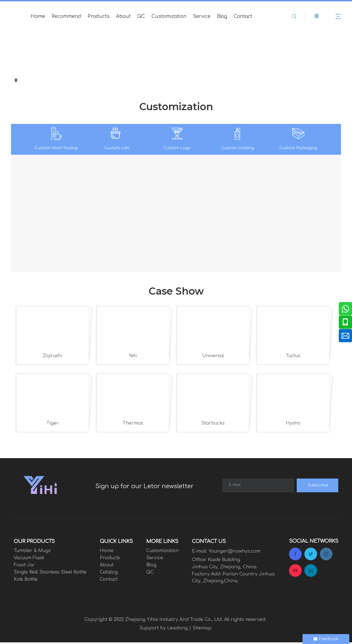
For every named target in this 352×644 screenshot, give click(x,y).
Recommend (66, 16)
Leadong (178, 629)
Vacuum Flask (29, 559)
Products (99, 16)
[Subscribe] (317, 487)
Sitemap (202, 629)
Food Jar (24, 567)
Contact (243, 16)
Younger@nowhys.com (234, 553)
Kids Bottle (26, 581)
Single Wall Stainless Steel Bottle (50, 574)
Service (202, 16)
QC (141, 16)
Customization (169, 16)
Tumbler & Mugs (32, 552)
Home (38, 16)
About (123, 16)
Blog (222, 16)
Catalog (109, 574)
